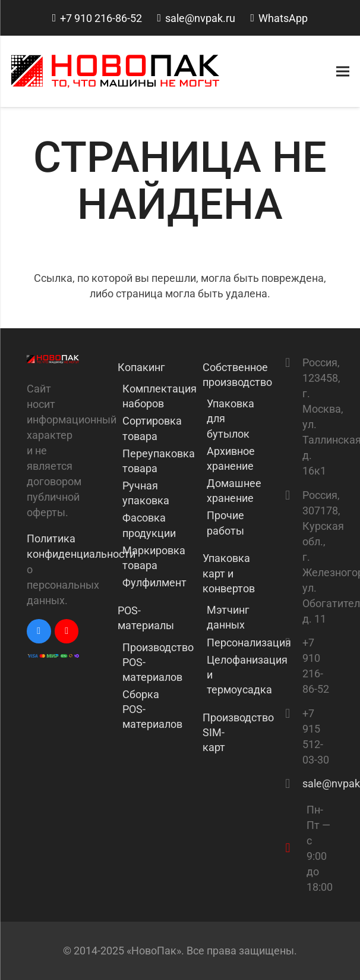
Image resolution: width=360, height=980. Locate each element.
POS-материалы (141, 618)
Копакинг (141, 367)
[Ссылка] (116, 71)
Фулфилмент (154, 582)
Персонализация (249, 643)
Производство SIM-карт (226, 732)
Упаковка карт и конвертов (226, 573)
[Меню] (343, 71)
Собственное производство (226, 375)
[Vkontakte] (39, 631)
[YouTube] (67, 631)
